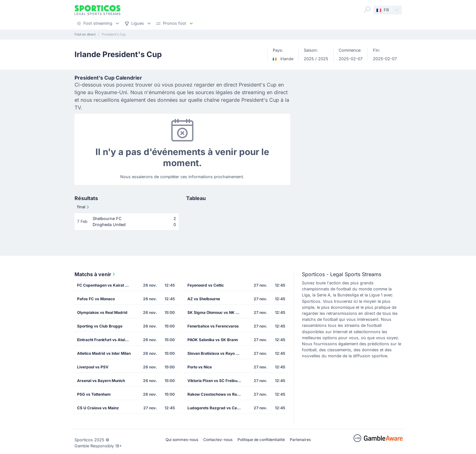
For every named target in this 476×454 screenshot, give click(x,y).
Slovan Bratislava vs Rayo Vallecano (216, 353)
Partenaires (300, 440)
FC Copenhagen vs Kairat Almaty (106, 285)
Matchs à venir (95, 274)
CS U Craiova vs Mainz (98, 408)
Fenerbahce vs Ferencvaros (213, 326)
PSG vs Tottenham (94, 394)
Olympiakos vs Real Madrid (102, 312)
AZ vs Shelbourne (204, 299)
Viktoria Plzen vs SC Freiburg (214, 381)
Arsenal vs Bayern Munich (101, 381)
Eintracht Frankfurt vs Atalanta (105, 340)
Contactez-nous (218, 440)
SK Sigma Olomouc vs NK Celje (216, 312)
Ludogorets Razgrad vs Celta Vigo (216, 408)
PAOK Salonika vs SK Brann (213, 340)
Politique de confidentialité (261, 440)
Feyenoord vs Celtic (206, 285)
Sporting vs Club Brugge (100, 326)
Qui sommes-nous (182, 440)
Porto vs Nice (200, 367)
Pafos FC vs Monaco (96, 299)
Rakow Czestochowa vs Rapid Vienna (216, 394)
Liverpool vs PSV (93, 367)
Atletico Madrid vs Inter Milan (104, 353)
